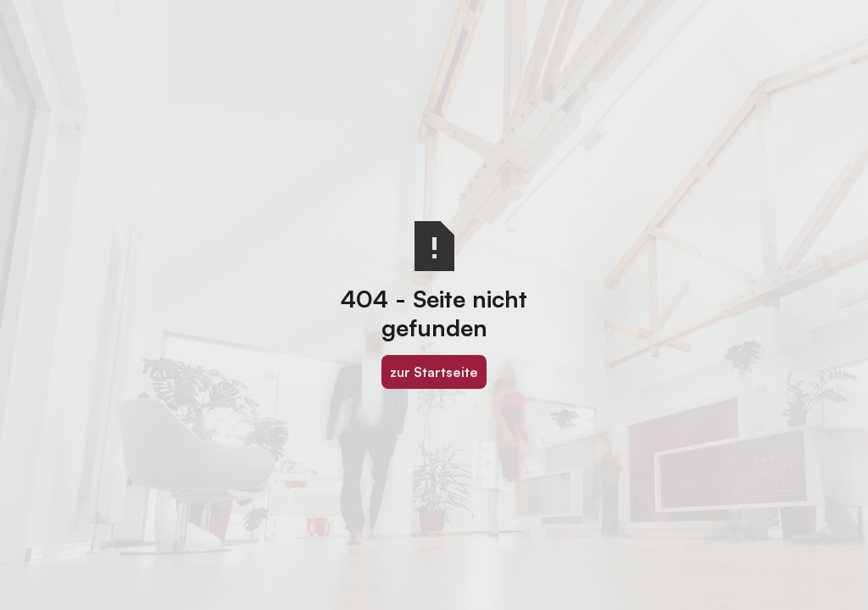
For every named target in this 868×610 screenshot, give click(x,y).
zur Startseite (434, 372)
